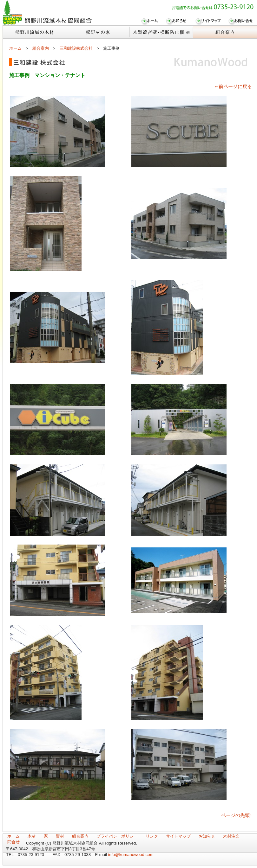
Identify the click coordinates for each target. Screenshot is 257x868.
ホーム (15, 48)
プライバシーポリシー (117, 836)
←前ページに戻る (233, 86)
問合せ (13, 842)
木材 (32, 836)
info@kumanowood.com (131, 855)
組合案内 (41, 48)
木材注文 (231, 836)
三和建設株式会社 (76, 48)
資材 (60, 836)
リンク (152, 836)
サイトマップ (178, 836)
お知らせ (207, 836)
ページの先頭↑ (237, 815)
